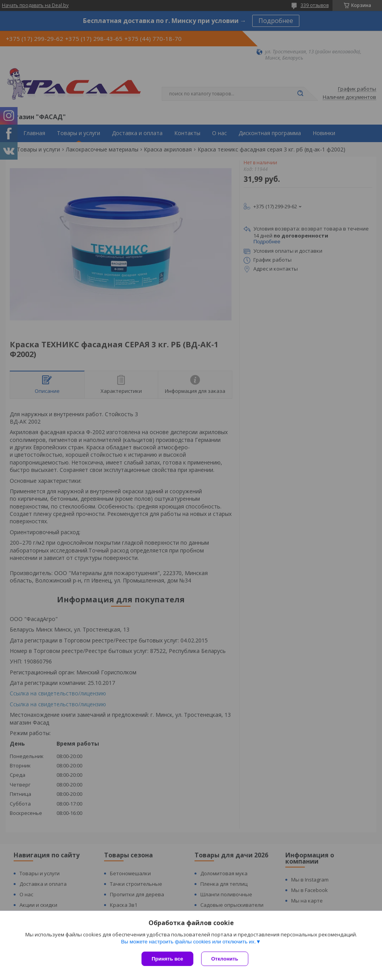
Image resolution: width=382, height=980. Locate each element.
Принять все (167, 959)
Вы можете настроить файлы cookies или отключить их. (188, 942)
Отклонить (225, 959)
